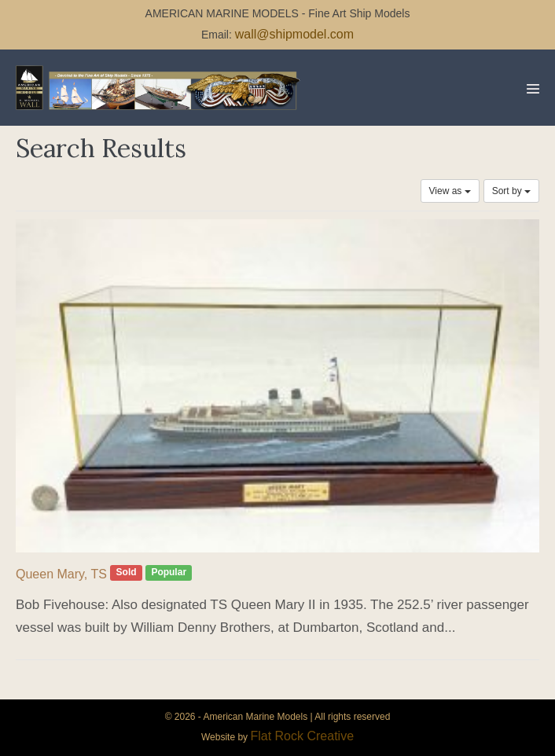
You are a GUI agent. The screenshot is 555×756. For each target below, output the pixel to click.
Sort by (511, 191)
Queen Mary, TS (61, 574)
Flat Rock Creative (302, 736)
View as (450, 191)
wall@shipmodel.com (294, 34)
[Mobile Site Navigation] (533, 89)
